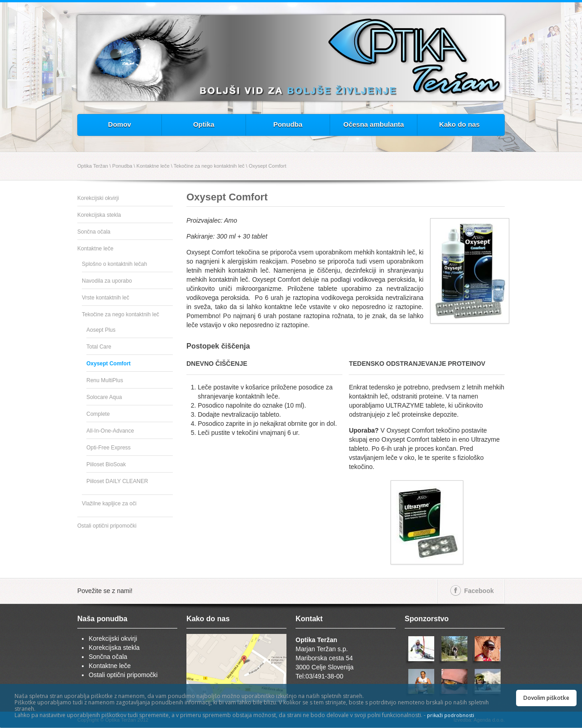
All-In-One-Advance (110, 431)
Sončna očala (94, 232)
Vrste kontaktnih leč (105, 298)
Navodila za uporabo (107, 281)
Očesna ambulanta (374, 124)
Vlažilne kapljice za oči (109, 504)
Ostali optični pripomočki (107, 526)
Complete (98, 414)
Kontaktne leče (153, 166)
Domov (120, 124)
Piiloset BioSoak (106, 464)
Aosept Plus (101, 330)
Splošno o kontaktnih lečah (114, 264)
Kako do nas (459, 124)
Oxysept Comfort (268, 166)
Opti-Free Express (108, 448)
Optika (204, 124)
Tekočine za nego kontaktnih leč (209, 166)
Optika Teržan (93, 166)
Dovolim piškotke (546, 698)
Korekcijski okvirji (98, 198)
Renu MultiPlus (105, 380)
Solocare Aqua (104, 397)
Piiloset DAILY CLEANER (117, 481)
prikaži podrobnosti (451, 715)
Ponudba (288, 124)
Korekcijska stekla (99, 215)
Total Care (99, 347)
